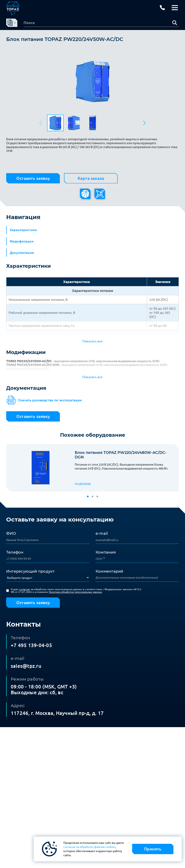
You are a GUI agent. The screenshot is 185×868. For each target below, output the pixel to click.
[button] (144, 123)
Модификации (22, 241)
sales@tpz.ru (26, 666)
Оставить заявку (33, 178)
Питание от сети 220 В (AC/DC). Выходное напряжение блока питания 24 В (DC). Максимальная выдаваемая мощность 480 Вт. (122, 466)
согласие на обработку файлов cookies (89, 847)
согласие (24, 589)
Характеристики (23, 230)
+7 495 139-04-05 (31, 645)
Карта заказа (91, 178)
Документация (22, 253)
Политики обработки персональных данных (75, 592)
